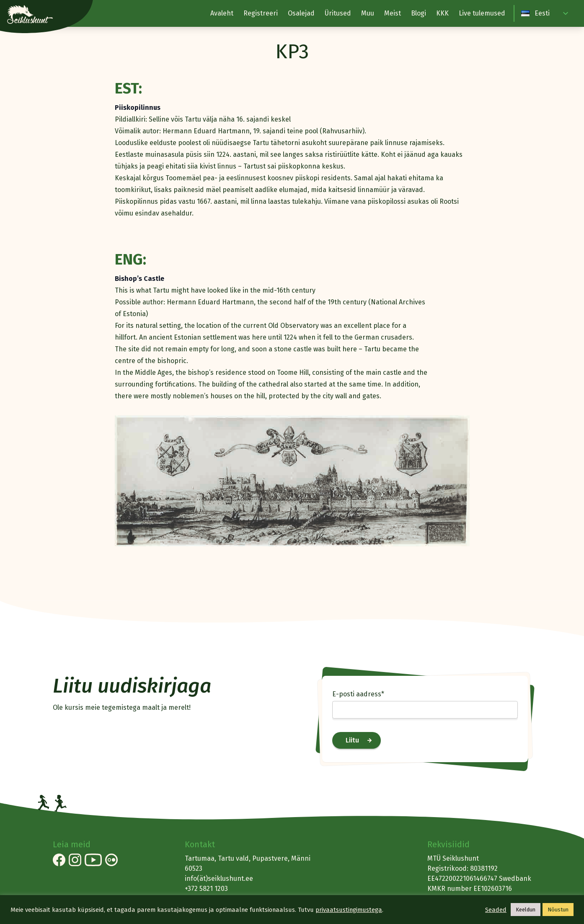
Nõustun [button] (558, 910)
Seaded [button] (496, 910)
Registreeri (261, 13)
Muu (368, 13)
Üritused (338, 13)
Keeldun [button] (526, 910)
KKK (442, 13)
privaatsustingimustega (349, 910)
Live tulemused (482, 13)
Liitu (352, 740)
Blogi (419, 13)
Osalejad (301, 13)
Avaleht (222, 13)
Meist (393, 13)
